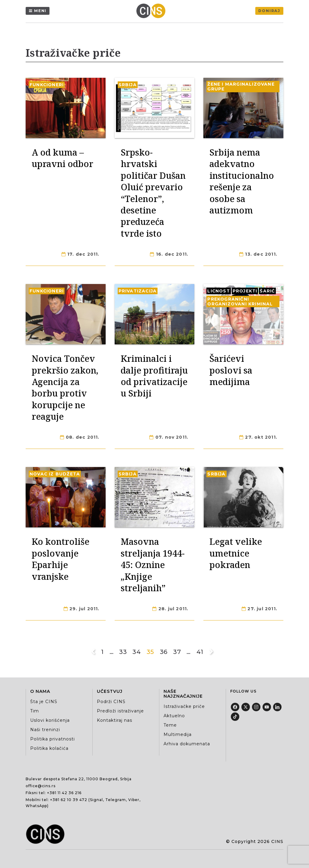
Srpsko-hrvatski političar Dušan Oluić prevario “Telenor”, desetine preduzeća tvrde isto (153, 193)
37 (177, 652)
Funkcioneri (47, 85)
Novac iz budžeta (55, 474)
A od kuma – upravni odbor (62, 158)
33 (123, 652)
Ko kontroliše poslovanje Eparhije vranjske (61, 559)
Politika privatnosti (53, 739)
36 (164, 652)
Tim (35, 711)
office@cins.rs (41, 786)
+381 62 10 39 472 (69, 800)
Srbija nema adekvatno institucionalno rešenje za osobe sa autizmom (242, 181)
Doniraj (269, 11)
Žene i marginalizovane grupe (241, 87)
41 (200, 652)
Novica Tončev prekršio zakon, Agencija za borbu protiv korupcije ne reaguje (65, 387)
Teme (170, 725)
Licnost (218, 291)
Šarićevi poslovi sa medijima (231, 370)
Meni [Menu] (40, 11)
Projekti (245, 291)
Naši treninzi (45, 730)
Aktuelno (174, 716)
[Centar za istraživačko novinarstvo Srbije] (152, 11)
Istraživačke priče (184, 706)
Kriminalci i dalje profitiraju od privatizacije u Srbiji (154, 376)
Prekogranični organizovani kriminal (240, 301)
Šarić (267, 291)
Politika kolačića (49, 748)
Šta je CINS (44, 702)
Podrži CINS (111, 702)
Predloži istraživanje (120, 711)
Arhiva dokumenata (187, 744)
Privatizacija (138, 291)
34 (137, 652)
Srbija (128, 85)
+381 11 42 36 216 (64, 793)
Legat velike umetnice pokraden (236, 553)
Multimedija (178, 734)
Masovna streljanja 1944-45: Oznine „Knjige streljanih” (153, 565)
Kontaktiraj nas (115, 720)
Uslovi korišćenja (50, 720)
